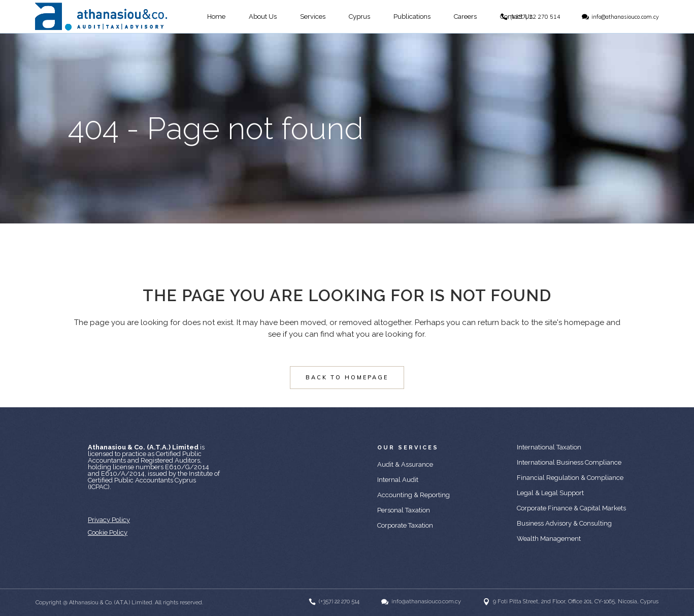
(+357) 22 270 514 (535, 17)
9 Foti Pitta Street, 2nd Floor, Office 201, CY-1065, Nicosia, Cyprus (576, 602)
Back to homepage (347, 377)
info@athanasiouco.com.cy (625, 17)
